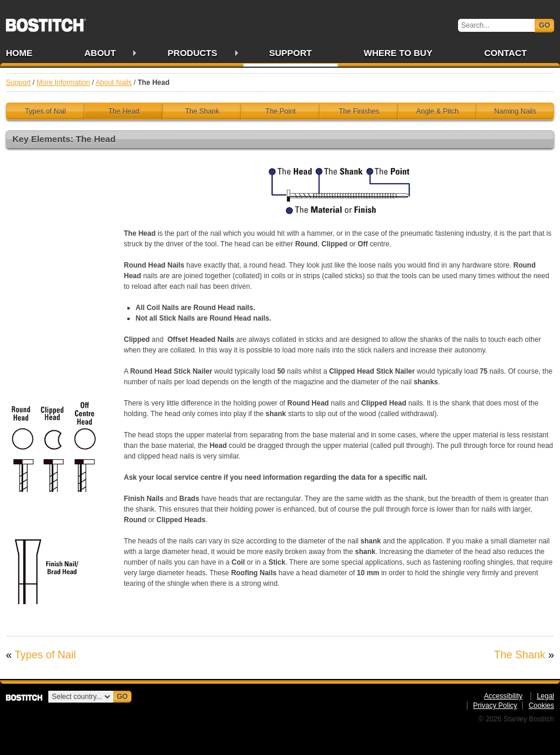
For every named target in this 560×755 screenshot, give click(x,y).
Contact (505, 53)
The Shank (202, 111)
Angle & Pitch (437, 111)
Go (544, 25)
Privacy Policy (495, 705)
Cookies (541, 705)
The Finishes (359, 111)
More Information (63, 83)
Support (291, 53)
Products (192, 53)
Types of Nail (45, 111)
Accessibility (503, 696)
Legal (546, 696)
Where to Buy (398, 53)
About (100, 53)
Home (19, 53)
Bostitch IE (46, 21)
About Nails (113, 83)
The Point (280, 111)
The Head (124, 111)
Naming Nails (515, 111)
